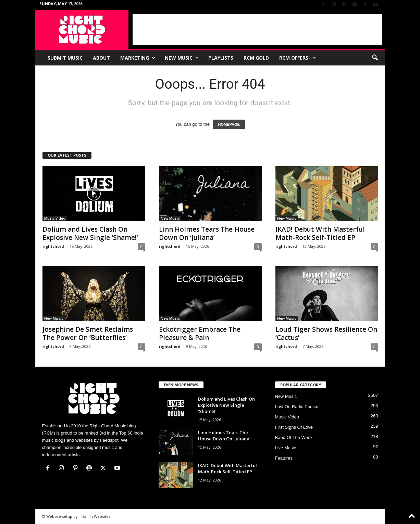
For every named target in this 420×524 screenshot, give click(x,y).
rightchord (53, 246)
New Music (182, 58)
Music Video (55, 218)
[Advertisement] (257, 29)
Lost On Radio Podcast (298, 407)
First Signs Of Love (294, 427)
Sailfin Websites (96, 516)
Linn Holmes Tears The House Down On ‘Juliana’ (207, 233)
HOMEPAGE (229, 124)
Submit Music (65, 58)
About (101, 58)
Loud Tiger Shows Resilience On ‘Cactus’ (326, 333)
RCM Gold (256, 58)
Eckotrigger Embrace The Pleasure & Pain (200, 333)
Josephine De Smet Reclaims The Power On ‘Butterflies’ (88, 333)
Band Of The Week (294, 437)
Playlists (221, 58)
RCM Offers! (298, 58)
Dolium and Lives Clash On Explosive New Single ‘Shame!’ (90, 233)
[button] (375, 58)
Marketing (138, 58)
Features (284, 458)
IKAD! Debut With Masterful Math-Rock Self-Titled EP (320, 233)
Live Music (286, 448)
